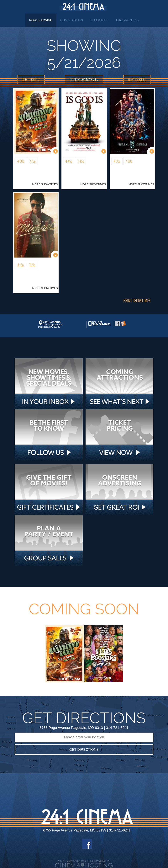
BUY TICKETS (31, 80)
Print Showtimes (137, 300)
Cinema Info (128, 20)
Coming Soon (72, 20)
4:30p (117, 161)
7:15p (33, 161)
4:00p (21, 161)
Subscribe (99, 20)
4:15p (21, 265)
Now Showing (41, 20)
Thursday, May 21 (84, 80)
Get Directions (84, 750)
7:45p (81, 161)
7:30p (129, 161)
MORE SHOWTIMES (45, 184)
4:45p (69, 161)
